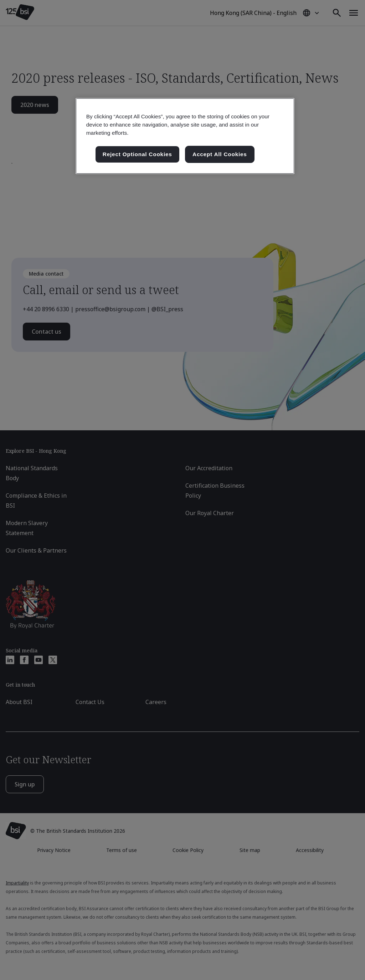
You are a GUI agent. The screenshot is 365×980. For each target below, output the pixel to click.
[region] (185, 136)
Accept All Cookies (220, 154)
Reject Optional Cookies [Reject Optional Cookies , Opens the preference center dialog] (137, 154)
